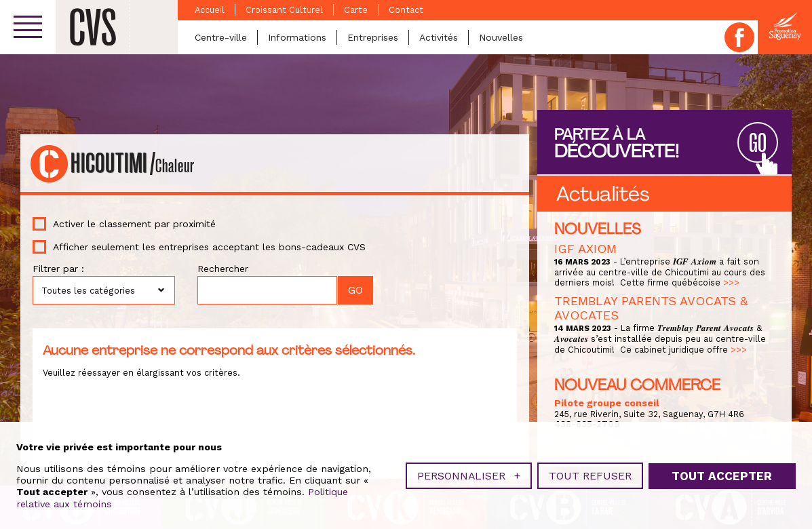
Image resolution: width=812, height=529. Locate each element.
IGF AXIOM (585, 249)
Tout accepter (722, 474)
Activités (439, 37)
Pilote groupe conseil (607, 403)
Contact (406, 10)
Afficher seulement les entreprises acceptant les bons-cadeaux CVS (209, 247)
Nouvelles (501, 37)
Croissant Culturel (284, 10)
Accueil (210, 10)
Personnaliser (469, 474)
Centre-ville (221, 37)
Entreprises (373, 37)
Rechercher (223, 269)
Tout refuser (590, 474)
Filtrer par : (58, 269)
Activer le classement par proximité (134, 224)
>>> (731, 282)
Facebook (739, 37)
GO (758, 143)
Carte (356, 10)
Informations (297, 37)
